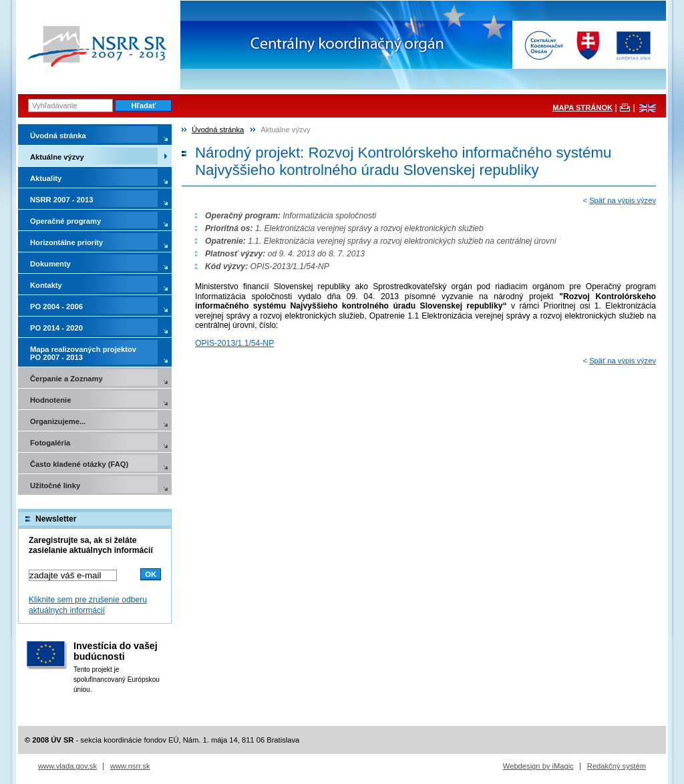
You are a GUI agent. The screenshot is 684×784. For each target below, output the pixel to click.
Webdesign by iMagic (538, 766)
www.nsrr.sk (130, 766)
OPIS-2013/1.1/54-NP (234, 343)
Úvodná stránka (218, 130)
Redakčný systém (617, 766)
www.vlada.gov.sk (67, 766)
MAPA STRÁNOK (582, 108)
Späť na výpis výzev (623, 200)
